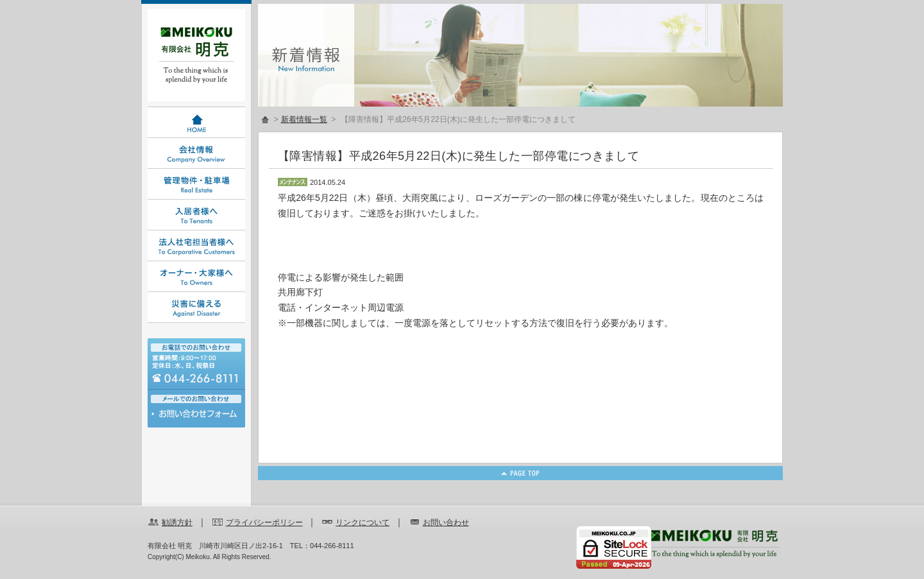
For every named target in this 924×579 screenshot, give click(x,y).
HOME (196, 123)
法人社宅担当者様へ (196, 246)
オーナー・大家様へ (196, 277)
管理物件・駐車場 (196, 184)
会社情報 (196, 153)
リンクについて (363, 523)
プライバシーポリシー (264, 523)
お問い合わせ (196, 417)
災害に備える (196, 307)
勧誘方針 (177, 523)
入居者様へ (196, 215)
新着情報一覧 (304, 119)
